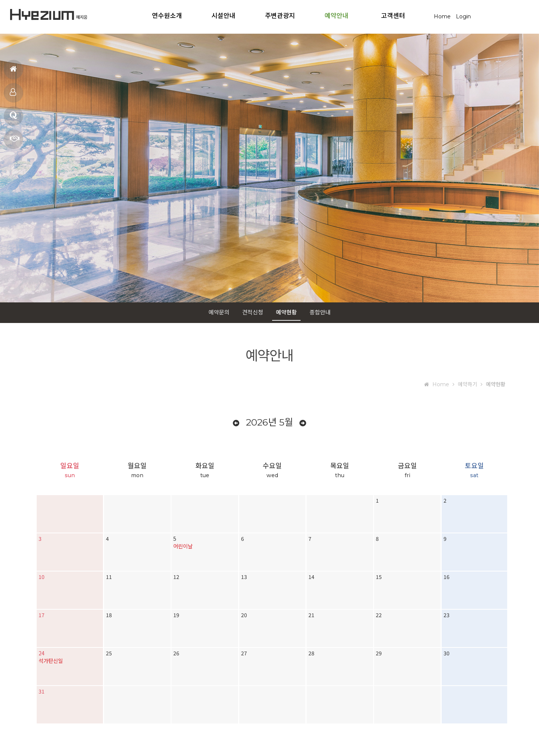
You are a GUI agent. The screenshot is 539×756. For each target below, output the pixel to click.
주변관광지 (280, 15)
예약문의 (15, 142)
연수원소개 (167, 15)
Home (442, 16)
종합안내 (320, 312)
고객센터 (393, 15)
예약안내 (337, 15)
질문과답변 (13, 119)
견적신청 (253, 312)
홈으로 (13, 72)
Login (463, 16)
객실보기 (13, 95)
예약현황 (286, 312)
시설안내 (223, 15)
